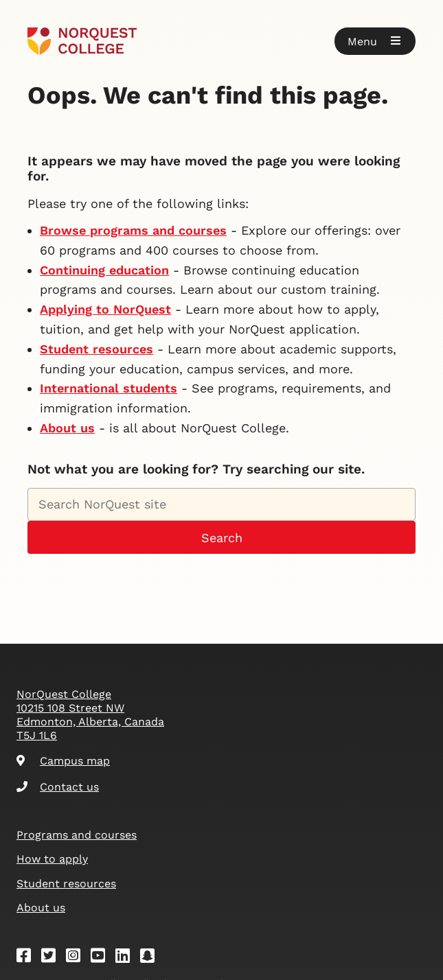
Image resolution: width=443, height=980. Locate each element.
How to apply (52, 859)
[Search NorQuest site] (221, 504)
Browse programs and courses (133, 230)
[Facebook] (28, 958)
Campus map (63, 761)
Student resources (96, 349)
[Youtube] (102, 958)
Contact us (58, 787)
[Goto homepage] (82, 41)
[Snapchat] (152, 958)
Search (222, 538)
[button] (375, 41)
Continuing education (104, 270)
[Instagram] (78, 958)
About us (67, 428)
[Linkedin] (127, 958)
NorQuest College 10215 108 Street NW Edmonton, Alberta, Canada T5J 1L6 (90, 715)
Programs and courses (77, 835)
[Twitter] (53, 958)
